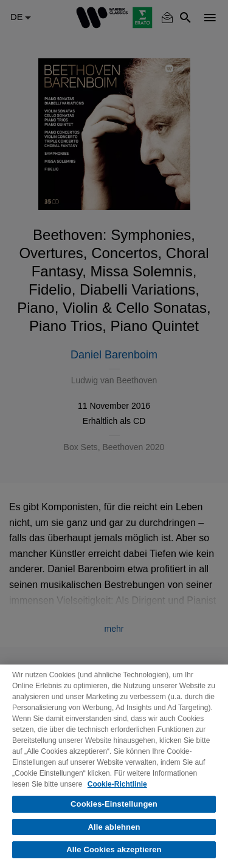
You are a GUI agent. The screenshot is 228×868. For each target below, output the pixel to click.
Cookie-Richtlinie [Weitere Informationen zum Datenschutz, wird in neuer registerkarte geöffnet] (117, 784)
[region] (114, 766)
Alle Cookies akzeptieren (114, 849)
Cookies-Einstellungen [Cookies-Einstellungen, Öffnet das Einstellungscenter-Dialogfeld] (114, 804)
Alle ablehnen (114, 827)
